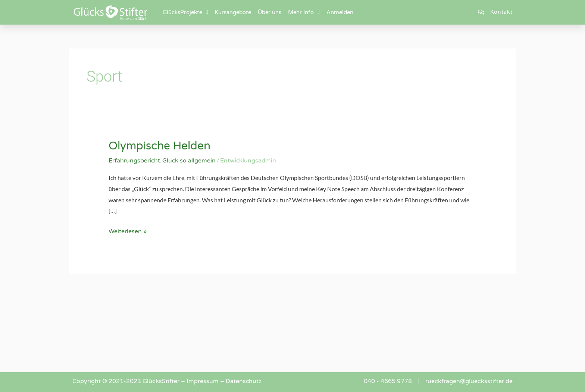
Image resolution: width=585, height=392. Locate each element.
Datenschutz (244, 381)
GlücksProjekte (185, 12)
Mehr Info (304, 12)
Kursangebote (233, 12)
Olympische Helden (160, 146)
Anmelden (340, 12)
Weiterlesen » (128, 230)
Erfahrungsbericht (134, 160)
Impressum (203, 381)
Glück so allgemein (190, 160)
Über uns (270, 12)
